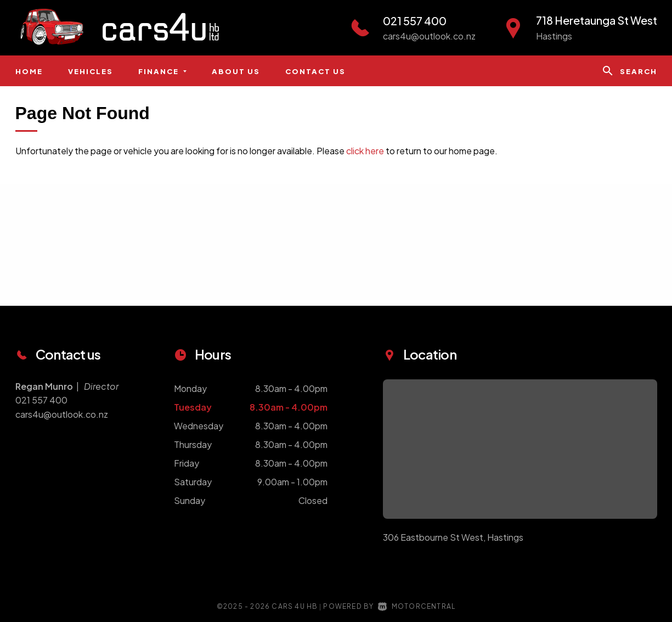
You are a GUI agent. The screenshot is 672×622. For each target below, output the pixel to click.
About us (236, 71)
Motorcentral (417, 606)
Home (29, 71)
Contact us (315, 71)
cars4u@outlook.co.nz (429, 36)
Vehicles (91, 71)
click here (365, 151)
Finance (162, 71)
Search (629, 71)
